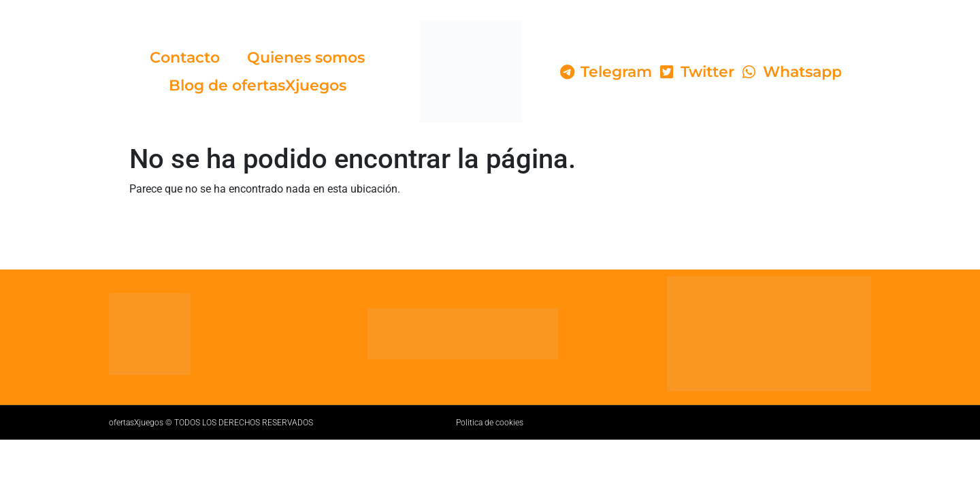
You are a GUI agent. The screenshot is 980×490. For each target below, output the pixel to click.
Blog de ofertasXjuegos (258, 85)
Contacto (185, 58)
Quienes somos (306, 58)
